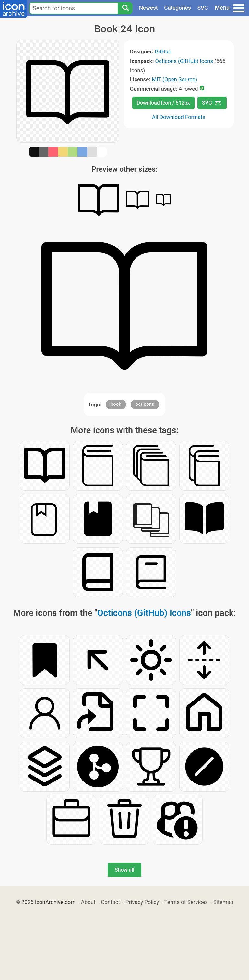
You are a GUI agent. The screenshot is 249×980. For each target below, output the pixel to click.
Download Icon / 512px (163, 103)
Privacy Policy (142, 902)
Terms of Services (186, 902)
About (88, 902)
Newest (148, 8)
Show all (124, 870)
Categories (178, 8)
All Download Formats (179, 117)
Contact (110, 902)
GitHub (163, 51)
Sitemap (223, 902)
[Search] (125, 8)
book (116, 404)
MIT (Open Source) (174, 79)
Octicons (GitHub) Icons (184, 61)
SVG (203, 8)
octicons (145, 404)
